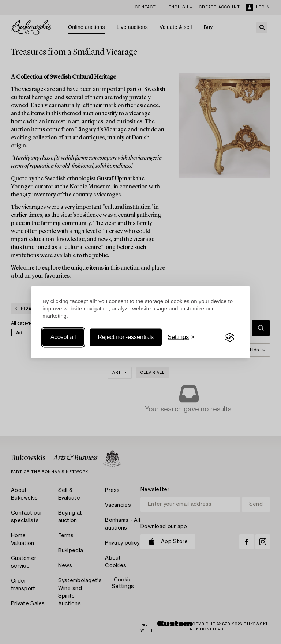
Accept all (63, 337)
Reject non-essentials (126, 337)
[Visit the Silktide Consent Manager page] (230, 338)
